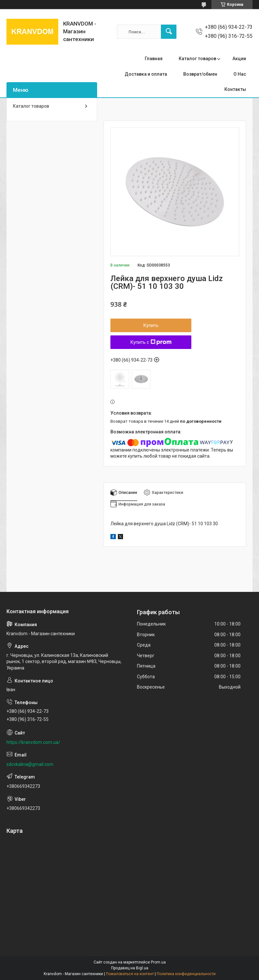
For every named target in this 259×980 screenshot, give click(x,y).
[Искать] (169, 32)
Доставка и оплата (146, 74)
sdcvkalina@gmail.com (30, 764)
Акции (239, 59)
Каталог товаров (197, 59)
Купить (151, 325)
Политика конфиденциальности (186, 974)
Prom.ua (158, 962)
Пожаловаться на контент (130, 974)
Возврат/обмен (200, 74)
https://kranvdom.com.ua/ (33, 742)
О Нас (240, 74)
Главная (154, 59)
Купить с (151, 342)
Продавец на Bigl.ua (130, 968)
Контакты (235, 89)
